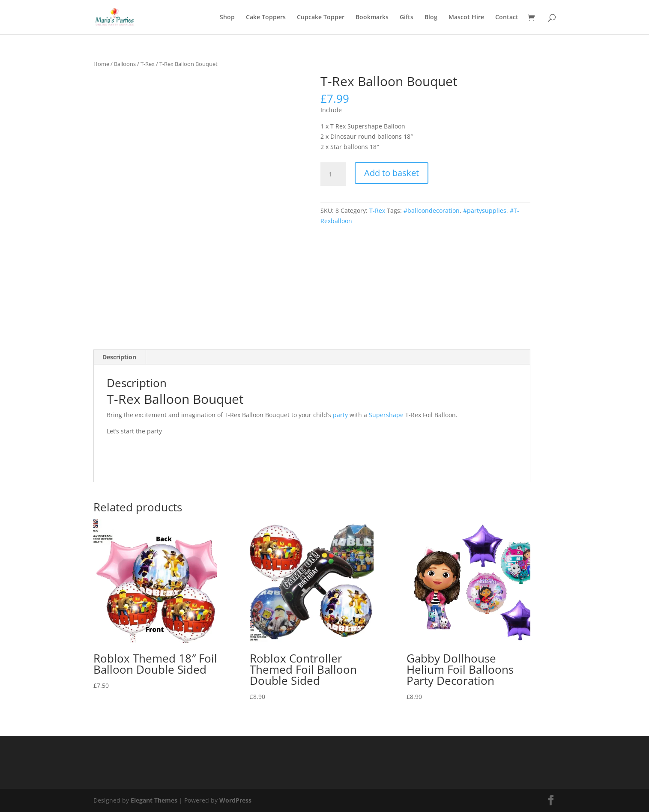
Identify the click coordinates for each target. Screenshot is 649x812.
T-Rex (148, 64)
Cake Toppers (266, 18)
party (340, 415)
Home (101, 64)
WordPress (235, 800)
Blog (431, 18)
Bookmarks (372, 18)
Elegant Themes (154, 800)
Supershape (386, 415)
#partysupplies (485, 210)
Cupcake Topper (321, 18)
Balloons (125, 64)
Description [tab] (119, 357)
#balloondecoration (432, 210)
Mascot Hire (466, 18)
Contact (507, 18)
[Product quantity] (333, 174)
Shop (227, 18)
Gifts (407, 18)
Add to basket (392, 173)
